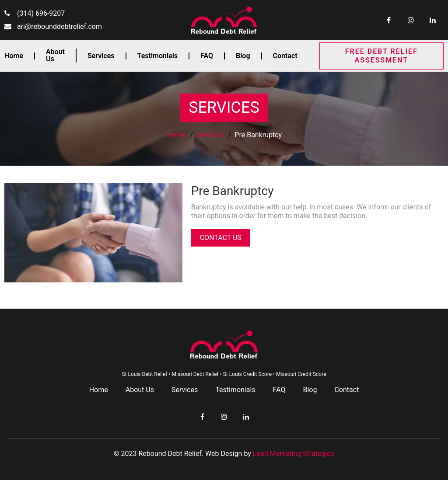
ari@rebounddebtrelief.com (59, 26)
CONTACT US (221, 238)
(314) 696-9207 (41, 13)
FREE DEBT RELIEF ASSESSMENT (381, 56)
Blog (243, 56)
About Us (55, 56)
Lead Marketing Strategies (294, 454)
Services (101, 56)
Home (14, 56)
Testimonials (158, 56)
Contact (285, 56)
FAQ (207, 56)
